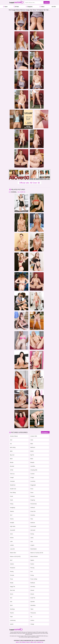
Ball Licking (13, 447)
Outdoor (12, 564)
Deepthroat (13, 485)
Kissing (32, 534)
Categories (29, 7)
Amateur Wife (34, 436)
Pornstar (12, 575)
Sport (11, 605)
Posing (32, 575)
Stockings (12, 609)
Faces (32, 493)
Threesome (33, 613)
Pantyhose (13, 568)
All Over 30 (21, 192)
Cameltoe (33, 466)
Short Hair (12, 590)
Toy (31, 617)
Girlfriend (33, 508)
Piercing (32, 568)
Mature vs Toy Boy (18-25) (37, 553)
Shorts (12, 594)
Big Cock (12, 455)
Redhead (33, 583)
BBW (11, 451)
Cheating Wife (34, 470)
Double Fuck (13, 489)
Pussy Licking (34, 579)
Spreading (33, 605)
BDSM (32, 451)
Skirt (11, 598)
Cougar (32, 477)
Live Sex (53, 7)
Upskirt (12, 624)
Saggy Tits (12, 587)
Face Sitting (13, 493)
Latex (11, 541)
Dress (32, 489)
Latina (32, 538)
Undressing (13, 620)
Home (5, 7)
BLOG (17, 642)
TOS (20, 642)
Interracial (33, 530)
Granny (12, 519)
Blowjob (32, 462)
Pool (31, 571)
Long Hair (12, 549)
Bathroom (33, 447)
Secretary (33, 587)
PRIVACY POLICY (26, 642)
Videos (42, 7)
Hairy (32, 519)
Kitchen (12, 538)
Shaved (32, 590)
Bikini (11, 459)
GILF (11, 515)
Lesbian (12, 545)
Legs (32, 541)
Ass (11, 444)
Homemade (33, 526)
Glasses (12, 511)
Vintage (32, 624)
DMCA (32, 642)
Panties (32, 564)
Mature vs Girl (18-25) (15, 556)
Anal (11, 440)
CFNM (12, 470)
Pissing (12, 571)
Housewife (12, 530)
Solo (11, 602)
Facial (11, 496)
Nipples (32, 560)
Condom (32, 474)
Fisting (12, 504)
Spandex (33, 602)
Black (32, 459)
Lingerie (32, 545)
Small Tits (33, 598)
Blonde (12, 462)
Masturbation (34, 549)
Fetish (11, 500)
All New (16, 7)
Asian (32, 440)
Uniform (32, 620)
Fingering (33, 500)
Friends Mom (34, 504)
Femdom (33, 496)
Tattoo (32, 609)
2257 (35, 642)
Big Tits (32, 455)
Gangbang (12, 508)
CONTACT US (40, 642)
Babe (32, 444)
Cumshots (33, 481)
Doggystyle (33, 485)
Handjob (12, 523)
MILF (11, 560)
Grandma (33, 515)
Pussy (11, 579)
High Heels (13, 526)
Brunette (12, 466)
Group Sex (33, 511)
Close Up (12, 474)
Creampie (12, 481)
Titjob (11, 617)
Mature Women (34, 556)
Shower (32, 594)
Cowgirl (12, 477)
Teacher (12, 613)
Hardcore (33, 523)
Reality (12, 583)
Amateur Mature (14, 436)
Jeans (11, 534)
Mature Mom (13, 553)
